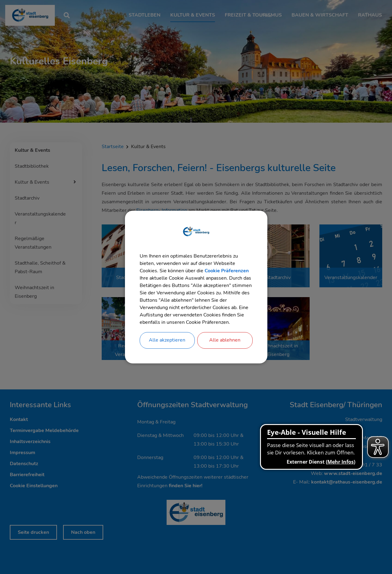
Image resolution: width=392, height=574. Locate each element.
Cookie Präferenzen (227, 271)
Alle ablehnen (225, 340)
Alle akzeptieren (167, 340)
